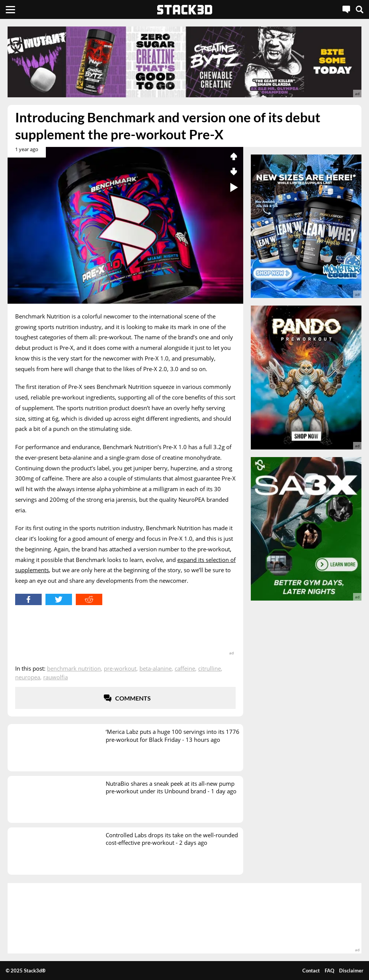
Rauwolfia (56, 677)
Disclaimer (351, 971)
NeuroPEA (28, 677)
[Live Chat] (346, 9)
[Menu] (10, 9)
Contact (311, 971)
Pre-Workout (120, 668)
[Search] (360, 9)
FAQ (329, 971)
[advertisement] (184, 62)
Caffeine (185, 668)
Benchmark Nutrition (74, 668)
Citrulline (210, 668)
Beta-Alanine (156, 668)
